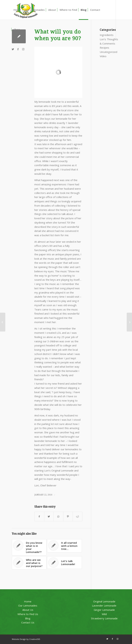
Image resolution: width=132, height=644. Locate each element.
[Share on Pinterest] (68, 517)
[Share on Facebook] (39, 517)
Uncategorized (108, 52)
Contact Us (28, 622)
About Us (28, 610)
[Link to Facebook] (18, 49)
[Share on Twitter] (49, 517)
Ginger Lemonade (104, 610)
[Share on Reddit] (77, 517)
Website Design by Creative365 (26, 639)
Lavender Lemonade (104, 605)
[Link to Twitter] (13, 49)
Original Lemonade (104, 601)
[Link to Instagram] (23, 49)
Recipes (104, 48)
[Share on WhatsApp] (58, 517)
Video (103, 56)
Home (28, 601)
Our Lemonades (28, 605)
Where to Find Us (28, 614)
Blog (28, 618)
